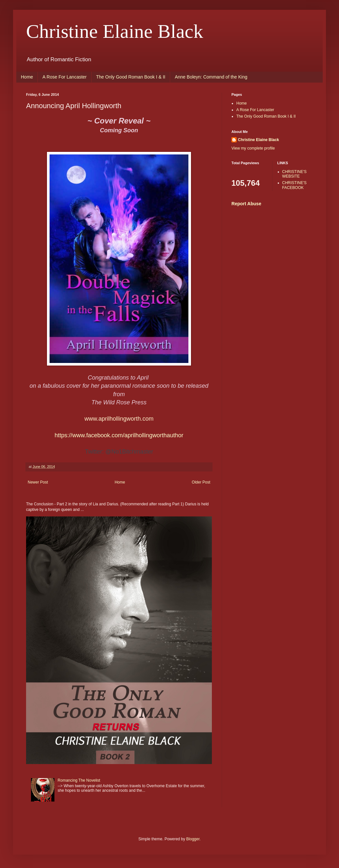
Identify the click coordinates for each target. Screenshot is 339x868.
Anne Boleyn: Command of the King (211, 77)
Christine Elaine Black (115, 31)
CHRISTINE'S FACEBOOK (295, 185)
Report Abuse (246, 204)
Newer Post (38, 482)
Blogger (193, 839)
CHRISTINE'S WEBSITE (295, 174)
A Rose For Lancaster (64, 77)
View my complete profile (253, 148)
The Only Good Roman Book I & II (131, 77)
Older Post (201, 482)
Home (27, 77)
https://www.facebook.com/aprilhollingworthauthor (119, 435)
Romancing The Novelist (79, 780)
